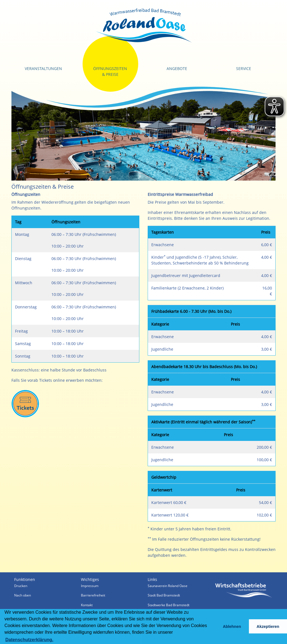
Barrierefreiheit (93, 595)
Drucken (21, 586)
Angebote (177, 68)
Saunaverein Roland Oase (168, 586)
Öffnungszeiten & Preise (110, 71)
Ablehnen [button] (232, 626)
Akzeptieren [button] (268, 626)
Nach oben (23, 595)
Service (244, 68)
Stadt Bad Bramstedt (164, 595)
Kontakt (87, 605)
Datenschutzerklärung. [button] (29, 640)
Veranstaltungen (43, 68)
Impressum (90, 586)
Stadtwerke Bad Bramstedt (169, 605)
